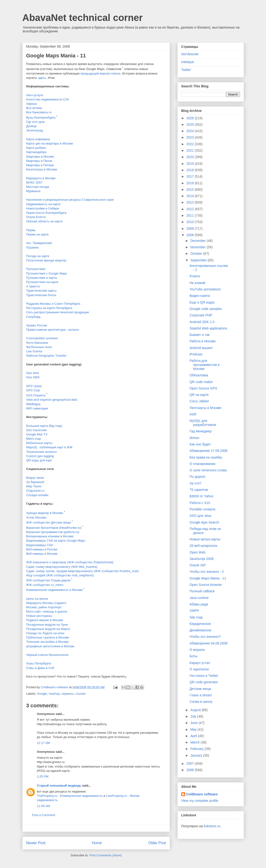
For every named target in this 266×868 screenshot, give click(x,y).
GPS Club (33, 390)
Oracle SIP (198, 565)
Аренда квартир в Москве (45, 513)
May (194, 729)
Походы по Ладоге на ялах (45, 633)
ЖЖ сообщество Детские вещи (49, 522)
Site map (196, 617)
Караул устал (200, 663)
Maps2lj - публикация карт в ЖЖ (50, 447)
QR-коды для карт (39, 460)
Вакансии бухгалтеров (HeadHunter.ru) (54, 528)
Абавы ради (199, 604)
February (198, 749)
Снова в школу (201, 702)
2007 (190, 763)
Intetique (188, 62)
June (194, 723)
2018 (190, 170)
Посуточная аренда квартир (46, 260)
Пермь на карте (37, 234)
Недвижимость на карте (43, 204)
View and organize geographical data (52, 400)
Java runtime (199, 598)
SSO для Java (200, 516)
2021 (190, 150)
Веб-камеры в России (42, 549)
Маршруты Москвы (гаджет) (46, 603)
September (199, 260)
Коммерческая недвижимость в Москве (55, 590)
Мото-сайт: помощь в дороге (47, 611)
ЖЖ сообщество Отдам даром (48, 580)
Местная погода (38, 187)
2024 (190, 131)
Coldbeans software (202, 794)
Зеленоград (35, 130)
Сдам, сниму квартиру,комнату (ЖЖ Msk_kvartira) (62, 567)
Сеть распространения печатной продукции (58, 312)
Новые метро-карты (205, 539)
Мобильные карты (39, 443)
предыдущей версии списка (100, 73)
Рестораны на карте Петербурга (49, 308)
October (197, 254)
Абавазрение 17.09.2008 (208, 451)
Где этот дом (35, 122)
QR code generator (204, 682)
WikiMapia (33, 404)
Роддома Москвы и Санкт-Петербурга (53, 304)
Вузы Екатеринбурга (41, 117)
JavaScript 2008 (201, 559)
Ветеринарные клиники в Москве (50, 536)
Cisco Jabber (199, 401)
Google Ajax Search (204, 522)
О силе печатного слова (208, 470)
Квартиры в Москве (40, 157)
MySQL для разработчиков (203, 423)
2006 (190, 770)
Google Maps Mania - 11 (208, 578)
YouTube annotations (205, 289)
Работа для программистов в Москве (204, 365)
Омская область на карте (44, 221)
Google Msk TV (37, 434)
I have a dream (201, 695)
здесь (42, 78)
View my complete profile (200, 801)
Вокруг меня (35, 478)
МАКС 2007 (34, 182)
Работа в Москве (202, 341)
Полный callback (202, 591)
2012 (190, 209)
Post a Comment (44, 815)
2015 (190, 190)
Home (97, 843)
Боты (193, 656)
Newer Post (36, 843)
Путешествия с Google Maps (47, 273)
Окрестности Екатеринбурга (46, 213)
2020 (190, 157)
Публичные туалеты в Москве (48, 637)
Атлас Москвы (37, 517)
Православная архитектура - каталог (53, 330)
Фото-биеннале (37, 343)
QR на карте (199, 395)
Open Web (197, 552)
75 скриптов (199, 490)
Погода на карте (38, 256)
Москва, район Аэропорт (44, 607)
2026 (190, 118)
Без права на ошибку (206, 457)
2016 (190, 183)
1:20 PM (43, 776)
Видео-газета (200, 296)
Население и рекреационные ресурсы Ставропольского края (70, 200)
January (197, 755)
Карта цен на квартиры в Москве (50, 143)
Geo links (33, 373)
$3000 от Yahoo (201, 496)
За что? (195, 483)
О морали (197, 650)
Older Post (157, 843)
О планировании (202, 464)
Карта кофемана (38, 139)
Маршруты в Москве (41, 178)
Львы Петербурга (39, 663)
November (198, 247)
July (194, 716)
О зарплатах (199, 669)
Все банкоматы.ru (39, 112)
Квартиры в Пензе (39, 161)
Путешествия (36, 269)
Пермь (31, 230)
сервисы (68, 694)
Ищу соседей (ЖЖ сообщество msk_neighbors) (60, 575)
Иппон (194, 438)
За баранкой (35, 482)
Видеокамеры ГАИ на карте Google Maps (56, 541)
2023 (190, 137)
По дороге (197, 477)
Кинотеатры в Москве (42, 169)
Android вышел (201, 348)
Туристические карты (42, 291)
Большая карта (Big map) (44, 426)
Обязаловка (199, 375)
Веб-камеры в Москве (42, 554)
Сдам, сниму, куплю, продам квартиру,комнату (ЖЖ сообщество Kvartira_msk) (83, 571)
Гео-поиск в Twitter (204, 676)
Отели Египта (36, 217)
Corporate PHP (201, 315)
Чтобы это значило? (205, 637)
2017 (190, 176)
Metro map (34, 439)
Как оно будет (200, 444)
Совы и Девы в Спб (40, 668)
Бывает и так (199, 335)
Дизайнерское (200, 630)
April (194, 736)
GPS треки (34, 386)
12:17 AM (44, 743)
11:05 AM (44, 806)
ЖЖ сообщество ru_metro (45, 585)
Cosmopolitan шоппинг (42, 338)
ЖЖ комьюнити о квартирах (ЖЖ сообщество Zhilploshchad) (70, 562)
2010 (190, 222)
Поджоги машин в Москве (45, 620)
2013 (190, 202)
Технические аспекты (42, 452)
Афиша (31, 104)
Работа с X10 (200, 503)
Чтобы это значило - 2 (206, 572)
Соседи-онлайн (37, 495)
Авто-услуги (35, 95)
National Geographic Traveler (46, 356)
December (198, 241)
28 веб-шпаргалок (203, 546)
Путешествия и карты (42, 278)
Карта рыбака (36, 148)
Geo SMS (33, 377)
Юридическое (200, 624)
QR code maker (201, 382)
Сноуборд (33, 317)
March (196, 742)
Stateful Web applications (208, 328)
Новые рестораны (39, 616)
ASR (193, 414)
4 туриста (33, 286)
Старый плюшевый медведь (59, 786)
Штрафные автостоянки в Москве (50, 646)
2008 (190, 235)
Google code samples (206, 309)
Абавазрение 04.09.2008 (208, 643)
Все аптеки (34, 108)
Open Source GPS (203, 388)
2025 (190, 125)
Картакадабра (36, 152)
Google (42, 694)
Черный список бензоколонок (47, 655)
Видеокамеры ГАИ (40, 545)
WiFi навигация (37, 408)
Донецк (31, 126)
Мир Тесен (34, 486)
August (196, 710)
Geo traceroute (37, 430)
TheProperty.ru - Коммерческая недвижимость (70, 796)
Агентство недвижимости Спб (48, 99)
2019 (190, 164)
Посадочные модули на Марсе (48, 629)
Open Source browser (206, 585)
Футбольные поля (39, 347)
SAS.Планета (36, 395)
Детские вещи (200, 689)
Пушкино (33, 247)
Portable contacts (202, 509)
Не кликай (197, 283)
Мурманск (33, 191)
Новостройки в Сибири (43, 208)
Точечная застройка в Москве (47, 642)
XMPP (194, 611)
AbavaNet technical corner (83, 18)
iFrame (195, 276)
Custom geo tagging (40, 456)
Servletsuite (190, 54)
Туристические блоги (41, 295)
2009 (190, 229)
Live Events (34, 351)
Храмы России (37, 325)
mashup (54, 694)
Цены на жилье (37, 599)
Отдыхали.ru (35, 491)
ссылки (81, 694)
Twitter (186, 70)
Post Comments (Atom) (106, 855)
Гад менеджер (200, 431)
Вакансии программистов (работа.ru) (53, 532)
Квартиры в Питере (40, 165)
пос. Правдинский (39, 243)
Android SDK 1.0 (202, 322)
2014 (190, 196)
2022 (190, 144)
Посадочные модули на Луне (47, 625)
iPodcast (196, 354)
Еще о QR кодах (202, 302)
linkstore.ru (212, 826)
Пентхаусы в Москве (205, 408)
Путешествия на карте (42, 282)
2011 (190, 215)
